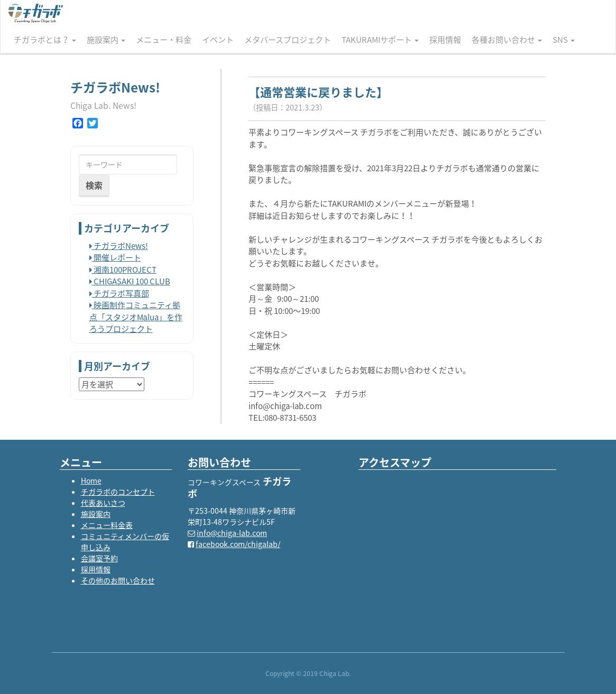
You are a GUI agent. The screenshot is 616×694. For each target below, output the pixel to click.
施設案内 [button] (106, 40)
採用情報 (445, 40)
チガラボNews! (119, 246)
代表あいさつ (103, 503)
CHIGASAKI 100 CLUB (130, 281)
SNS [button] (564, 40)
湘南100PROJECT (123, 270)
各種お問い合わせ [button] (507, 40)
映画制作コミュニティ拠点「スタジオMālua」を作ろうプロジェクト (136, 317)
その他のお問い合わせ (118, 580)
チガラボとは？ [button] (45, 40)
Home (91, 480)
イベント (218, 40)
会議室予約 (99, 558)
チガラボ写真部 (119, 293)
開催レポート (115, 257)
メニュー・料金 (164, 40)
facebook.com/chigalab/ (238, 544)
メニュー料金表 (107, 525)
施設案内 (96, 514)
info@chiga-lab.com (232, 533)
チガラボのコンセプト (118, 492)
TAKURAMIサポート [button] (380, 40)
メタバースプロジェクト (288, 40)
